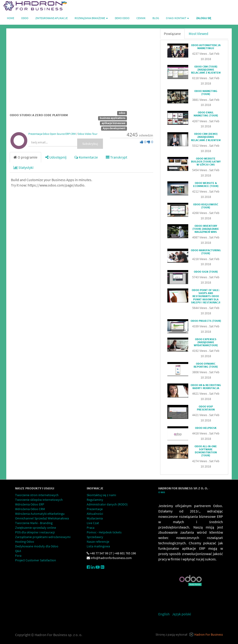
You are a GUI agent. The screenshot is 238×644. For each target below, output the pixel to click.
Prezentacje (95, 509)
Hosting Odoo (25, 542)
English (164, 614)
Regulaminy (95, 500)
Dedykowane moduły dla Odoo (37, 546)
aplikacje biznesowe (113, 123)
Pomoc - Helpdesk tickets (104, 532)
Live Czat (93, 523)
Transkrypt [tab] (116, 157)
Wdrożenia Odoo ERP (30, 504)
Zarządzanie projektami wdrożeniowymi (43, 537)
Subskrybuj (90, 144)
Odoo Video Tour (88, 134)
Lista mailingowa (98, 546)
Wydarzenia (95, 518)
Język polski (182, 614)
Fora (18, 556)
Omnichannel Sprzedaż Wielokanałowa (42, 518)
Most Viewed (198, 34)
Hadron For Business (209, 634)
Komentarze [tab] (86, 157)
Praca (91, 528)
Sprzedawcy (95, 537)
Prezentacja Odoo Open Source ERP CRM (52, 134)
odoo (122, 113)
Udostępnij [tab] (56, 157)
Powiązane (172, 34)
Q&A (18, 551)
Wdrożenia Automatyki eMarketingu (40, 514)
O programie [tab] (25, 157)
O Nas (162, 492)
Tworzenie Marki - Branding (34, 523)
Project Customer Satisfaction (36, 560)
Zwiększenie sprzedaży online (36, 528)
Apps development (114, 128)
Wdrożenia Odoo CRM (30, 509)
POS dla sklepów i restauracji (35, 532)
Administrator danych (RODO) (107, 504)
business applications (112, 118)
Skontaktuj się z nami (101, 495)
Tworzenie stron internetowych (37, 495)
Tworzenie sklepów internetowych (39, 500)
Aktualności (95, 514)
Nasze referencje (98, 542)
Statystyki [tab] (23, 167)
